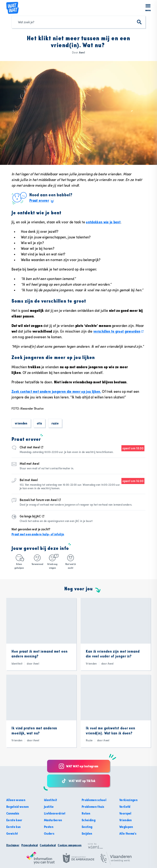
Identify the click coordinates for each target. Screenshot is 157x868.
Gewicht (12, 833)
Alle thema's (128, 833)
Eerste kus (13, 827)
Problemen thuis (93, 807)
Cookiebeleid (48, 845)
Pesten (49, 827)
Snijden (87, 833)
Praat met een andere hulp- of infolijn (38, 534)
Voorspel (125, 813)
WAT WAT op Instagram (78, 766)
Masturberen (53, 820)
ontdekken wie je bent (103, 222)
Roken (86, 813)
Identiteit (50, 800)
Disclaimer (13, 845)
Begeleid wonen (17, 807)
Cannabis (13, 813)
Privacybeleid (30, 845)
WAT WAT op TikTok (78, 781)
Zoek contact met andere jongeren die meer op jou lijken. (56, 391)
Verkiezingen (128, 800)
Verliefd (125, 807)
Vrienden (21, 423)
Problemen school (94, 800)
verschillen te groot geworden (119, 331)
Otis (39, 423)
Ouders (49, 833)
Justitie (49, 807)
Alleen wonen (16, 800)
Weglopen (126, 827)
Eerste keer (14, 820)
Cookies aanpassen (70, 845)
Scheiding (89, 820)
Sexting (87, 827)
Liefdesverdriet (55, 813)
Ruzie (55, 423)
